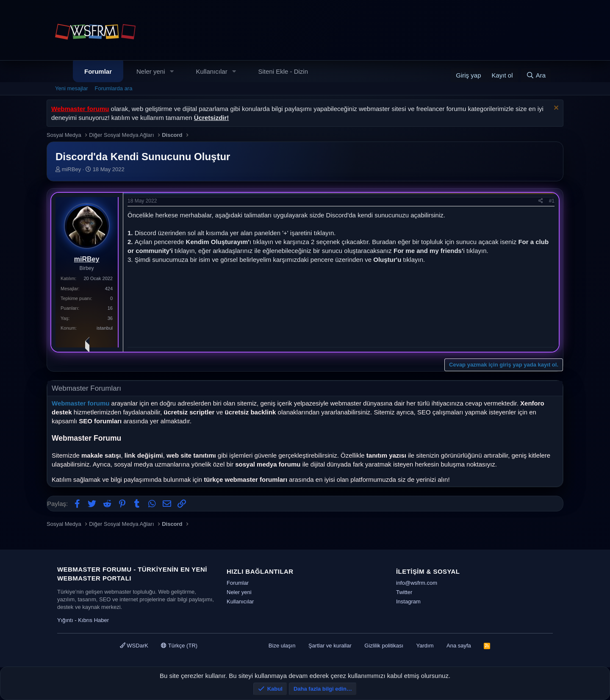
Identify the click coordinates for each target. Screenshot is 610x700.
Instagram (408, 601)
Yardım (425, 646)
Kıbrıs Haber (93, 620)
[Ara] (536, 75)
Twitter (404, 592)
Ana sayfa (459, 646)
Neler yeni (151, 71)
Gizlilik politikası (384, 646)
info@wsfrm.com (417, 583)
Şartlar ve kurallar (330, 646)
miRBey (72, 169)
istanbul (105, 328)
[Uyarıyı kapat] (555, 109)
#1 (552, 201)
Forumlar (98, 71)
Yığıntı (65, 620)
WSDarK (134, 646)
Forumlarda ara (114, 88)
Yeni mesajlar (72, 88)
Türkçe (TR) (179, 646)
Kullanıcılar (211, 71)
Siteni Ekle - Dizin (283, 71)
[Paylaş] (541, 201)
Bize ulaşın (282, 646)
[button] (172, 71)
